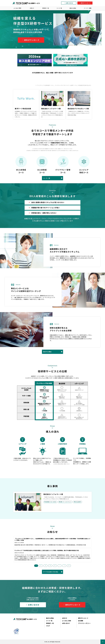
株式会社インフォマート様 (51, 109)
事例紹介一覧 (46, 8)
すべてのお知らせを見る (51, 572)
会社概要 (81, 621)
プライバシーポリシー (84, 623)
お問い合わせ (69, 3)
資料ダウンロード (86, 3)
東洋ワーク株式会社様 (23, 109)
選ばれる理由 (73, 8)
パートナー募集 (88, 8)
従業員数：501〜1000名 (51, 502)
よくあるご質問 (17, 8)
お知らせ (32, 8)
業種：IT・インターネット (66, 502)
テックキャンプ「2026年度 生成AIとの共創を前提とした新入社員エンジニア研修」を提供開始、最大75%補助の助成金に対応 (47, 550)
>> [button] (69, 566)
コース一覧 (59, 8)
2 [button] (41, 566)
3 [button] (45, 566)
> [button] (64, 566)
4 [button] (50, 566)
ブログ (48, 626)
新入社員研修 (78, 502)
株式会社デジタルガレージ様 (78, 109)
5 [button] (55, 566)
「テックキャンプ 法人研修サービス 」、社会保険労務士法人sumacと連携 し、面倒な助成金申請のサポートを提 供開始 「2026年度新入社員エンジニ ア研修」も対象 (52, 539)
